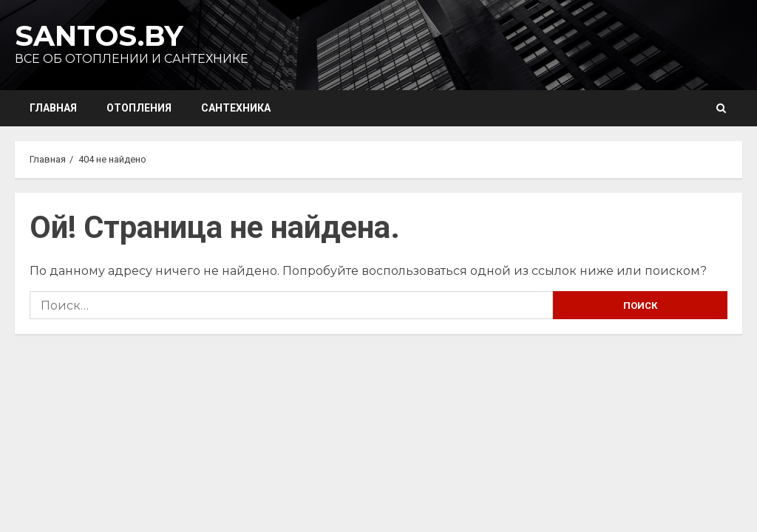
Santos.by (99, 36)
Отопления (139, 108)
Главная (53, 108)
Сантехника (236, 108)
